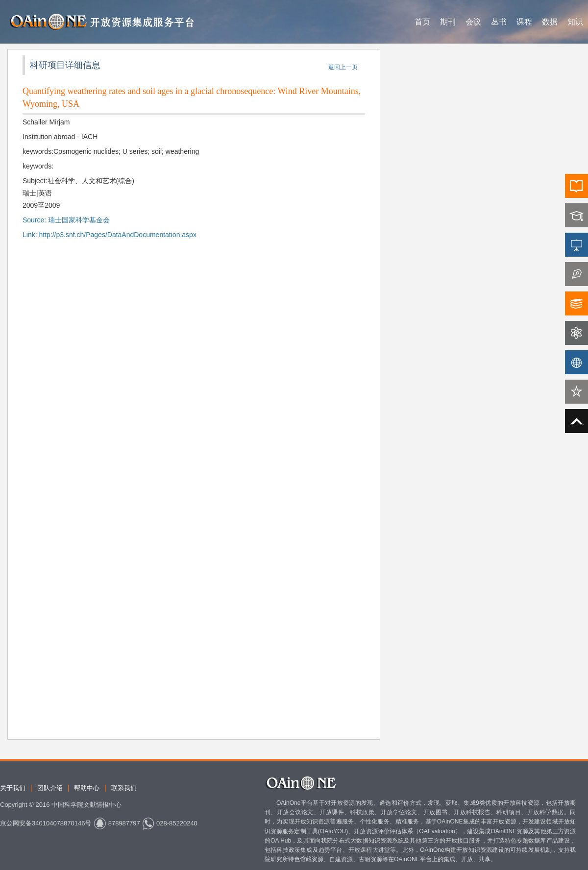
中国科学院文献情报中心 (86, 805)
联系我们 (124, 788)
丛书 (499, 22)
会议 (473, 22)
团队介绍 (50, 788)
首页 (422, 22)
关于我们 (13, 788)
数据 (550, 22)
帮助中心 (87, 788)
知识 (575, 22)
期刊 (448, 22)
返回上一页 (343, 67)
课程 (524, 22)
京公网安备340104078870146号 (46, 823)
